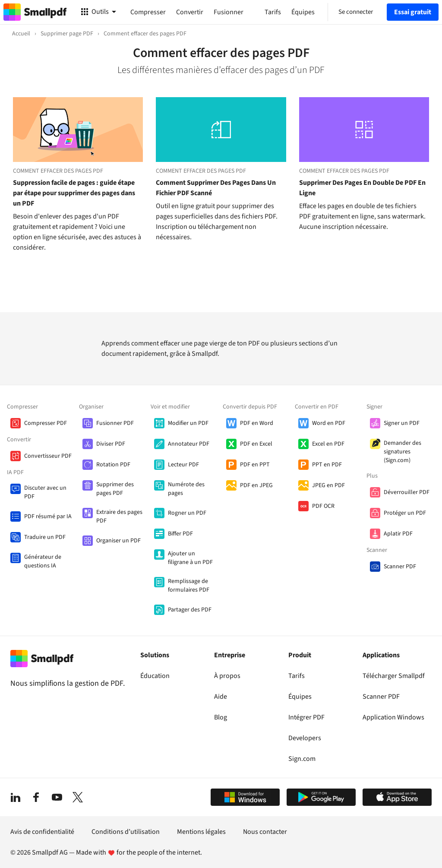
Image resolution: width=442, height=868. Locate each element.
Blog (221, 717)
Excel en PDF (328, 444)
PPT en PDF (327, 465)
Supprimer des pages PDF (115, 489)
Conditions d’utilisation (126, 832)
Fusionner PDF (115, 423)
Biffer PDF (180, 534)
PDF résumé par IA (48, 516)
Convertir (190, 12)
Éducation (155, 676)
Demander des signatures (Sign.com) (403, 452)
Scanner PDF (400, 567)
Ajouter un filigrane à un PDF (190, 558)
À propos (227, 676)
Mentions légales (201, 832)
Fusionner (229, 12)
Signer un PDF (402, 423)
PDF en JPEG (256, 485)
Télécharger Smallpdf (394, 676)
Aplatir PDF (398, 534)
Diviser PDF (111, 444)
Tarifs (297, 676)
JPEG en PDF (328, 485)
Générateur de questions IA (43, 561)
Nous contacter (265, 832)
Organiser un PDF (118, 541)
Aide (221, 697)
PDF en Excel (256, 444)
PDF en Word (257, 423)
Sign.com (302, 759)
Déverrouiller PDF (407, 492)
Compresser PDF (46, 423)
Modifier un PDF (188, 423)
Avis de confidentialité (42, 832)
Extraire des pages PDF (119, 516)
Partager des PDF (190, 610)
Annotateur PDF (189, 444)
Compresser (148, 12)
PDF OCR (323, 506)
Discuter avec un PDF (45, 492)
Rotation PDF (113, 465)
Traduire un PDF (45, 537)
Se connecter (356, 12)
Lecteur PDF (183, 465)
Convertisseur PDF (48, 456)
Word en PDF (329, 423)
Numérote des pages (186, 489)
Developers (305, 738)
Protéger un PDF (405, 513)
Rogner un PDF (187, 513)
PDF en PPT (255, 465)
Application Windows (393, 717)
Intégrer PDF (306, 717)
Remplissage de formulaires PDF (189, 586)
